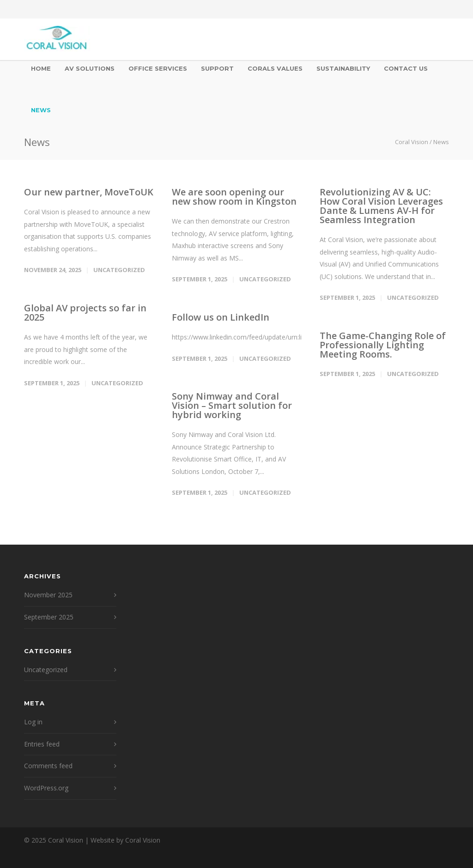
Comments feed (48, 766)
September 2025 (49, 617)
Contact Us (406, 68)
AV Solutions (90, 68)
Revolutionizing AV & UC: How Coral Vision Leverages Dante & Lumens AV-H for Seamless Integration (381, 206)
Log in (33, 722)
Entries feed (42, 744)
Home (41, 68)
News (41, 110)
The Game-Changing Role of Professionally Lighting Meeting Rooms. (383, 345)
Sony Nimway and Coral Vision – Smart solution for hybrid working (232, 405)
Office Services (158, 68)
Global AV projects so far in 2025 (85, 313)
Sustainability (343, 68)
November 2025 (48, 595)
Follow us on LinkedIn (221, 317)
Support (217, 68)
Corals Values (275, 68)
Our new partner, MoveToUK (89, 192)
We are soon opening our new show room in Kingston (234, 197)
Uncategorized (119, 270)
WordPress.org (46, 788)
